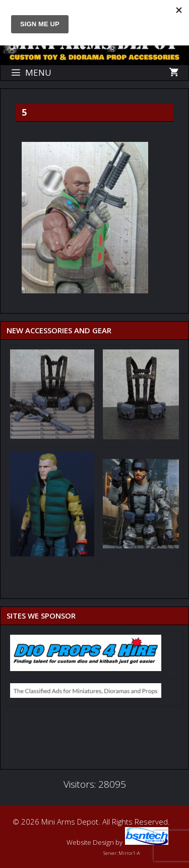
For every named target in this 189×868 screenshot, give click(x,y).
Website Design (90, 842)
